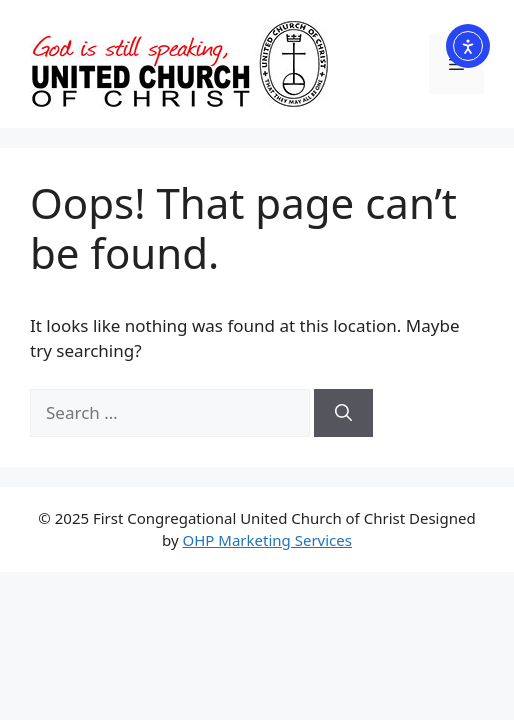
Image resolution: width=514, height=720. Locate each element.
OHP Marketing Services (267, 540)
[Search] (343, 413)
